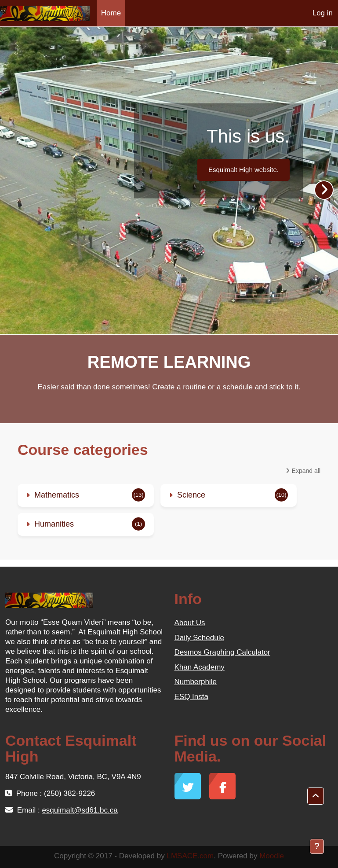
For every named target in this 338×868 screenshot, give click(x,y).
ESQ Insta (191, 697)
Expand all (306, 471)
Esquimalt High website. (244, 170)
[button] (316, 796)
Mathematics (57, 495)
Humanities (54, 524)
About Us (190, 623)
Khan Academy (200, 667)
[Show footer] (317, 846)
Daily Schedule (199, 638)
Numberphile (196, 682)
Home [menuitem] (111, 13)
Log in (323, 13)
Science (191, 495)
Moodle (272, 856)
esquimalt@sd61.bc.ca (80, 810)
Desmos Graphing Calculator (222, 652)
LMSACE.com (190, 856)
